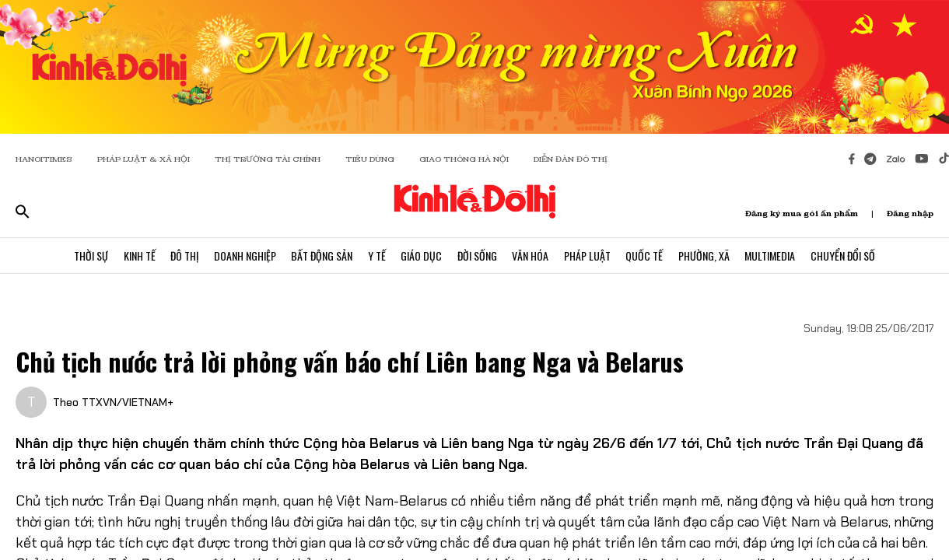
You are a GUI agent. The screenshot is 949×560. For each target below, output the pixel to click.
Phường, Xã (706, 255)
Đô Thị (183, 255)
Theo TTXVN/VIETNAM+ (113, 402)
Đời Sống (477, 255)
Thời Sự (89, 255)
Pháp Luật (588, 255)
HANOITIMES (44, 159)
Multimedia (772, 255)
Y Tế (376, 255)
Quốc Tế (646, 255)
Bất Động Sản (321, 255)
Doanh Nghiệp (243, 255)
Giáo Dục (421, 255)
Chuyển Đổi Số (845, 255)
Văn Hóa (531, 255)
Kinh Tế (137, 255)
